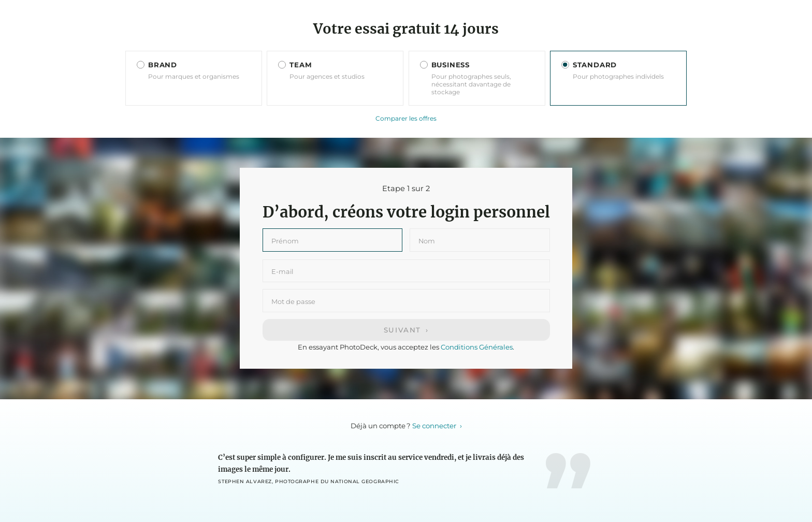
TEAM (301, 65)
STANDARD (595, 65)
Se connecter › (437, 426)
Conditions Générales (477, 347)
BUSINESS (451, 65)
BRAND (163, 65)
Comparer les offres (406, 118)
